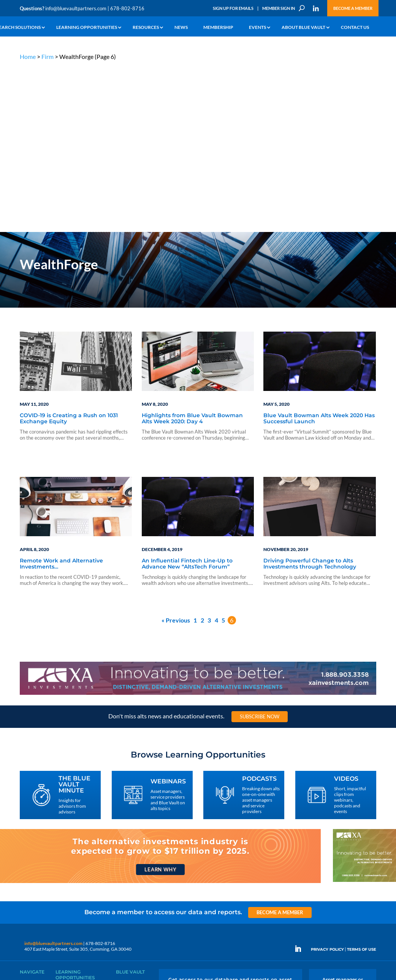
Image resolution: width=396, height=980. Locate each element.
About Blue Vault (303, 28)
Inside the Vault (131, 835)
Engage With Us (342, 835)
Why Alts (29, 818)
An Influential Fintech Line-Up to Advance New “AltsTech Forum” (187, 398)
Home (28, 56)
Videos (62, 850)
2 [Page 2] (202, 454)
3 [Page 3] (209, 454)
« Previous (176, 454)
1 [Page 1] (195, 454)
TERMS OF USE (362, 783)
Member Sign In (279, 8)
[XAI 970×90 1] (198, 528)
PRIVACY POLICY (327, 783)
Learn (25, 827)
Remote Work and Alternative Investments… (61, 398)
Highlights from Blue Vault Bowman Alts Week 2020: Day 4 (192, 253)
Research (29, 844)
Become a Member (353, 8)
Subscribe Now (260, 551)
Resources (146, 28)
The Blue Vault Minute (77, 824)
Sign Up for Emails (233, 8)
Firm (48, 56)
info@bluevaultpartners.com (76, 8)
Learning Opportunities (87, 28)
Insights (124, 818)
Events (257, 28)
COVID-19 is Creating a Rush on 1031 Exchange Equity (69, 253)
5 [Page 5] (223, 454)
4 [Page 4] (216, 454)
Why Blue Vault (35, 879)
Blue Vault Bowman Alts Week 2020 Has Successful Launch (319, 253)
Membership (218, 28)
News (181, 28)
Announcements (132, 827)
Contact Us (355, 28)
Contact (28, 888)
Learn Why (160, 704)
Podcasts (64, 841)
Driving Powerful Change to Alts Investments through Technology (310, 398)
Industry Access (36, 853)
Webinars (65, 832)
